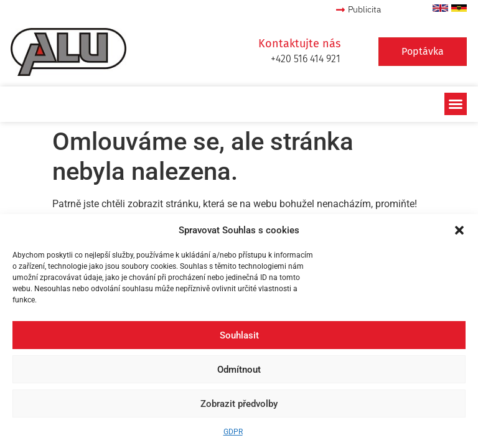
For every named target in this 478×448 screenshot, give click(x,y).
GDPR (233, 432)
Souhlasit (239, 335)
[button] (459, 230)
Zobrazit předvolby (239, 404)
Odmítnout (239, 370)
